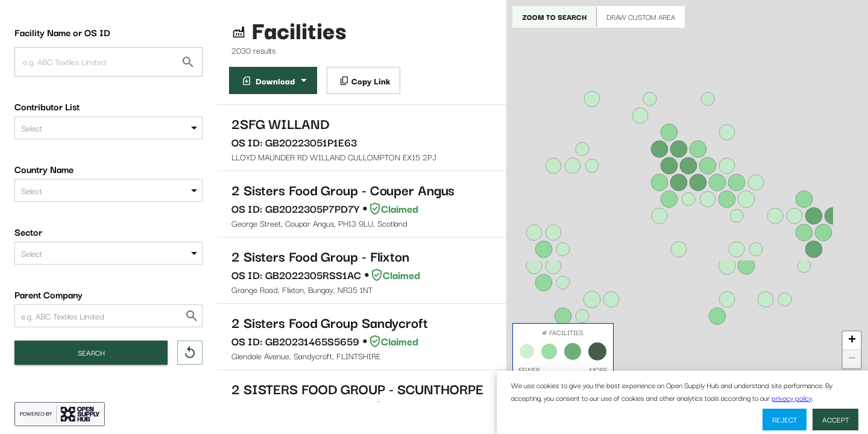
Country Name (44, 169)
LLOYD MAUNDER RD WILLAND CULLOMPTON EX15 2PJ (362, 138)
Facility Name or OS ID (62, 32)
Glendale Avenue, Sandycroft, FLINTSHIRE (362, 337)
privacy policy (792, 398)
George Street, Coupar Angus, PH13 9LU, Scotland (362, 204)
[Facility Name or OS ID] (188, 62)
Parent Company (49, 294)
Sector (28, 231)
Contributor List (47, 106)
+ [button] (852, 341)
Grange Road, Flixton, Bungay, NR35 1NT (362, 270)
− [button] (852, 359)
